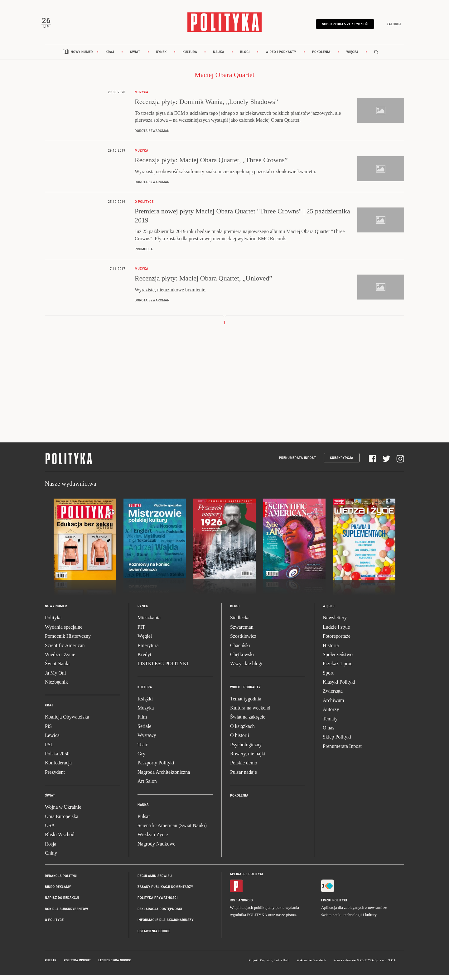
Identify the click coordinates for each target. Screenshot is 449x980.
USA (50, 830)
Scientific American (65, 650)
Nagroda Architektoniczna (164, 777)
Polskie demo (244, 768)
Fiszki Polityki (334, 905)
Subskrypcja (342, 463)
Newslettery (335, 623)
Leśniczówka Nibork (115, 965)
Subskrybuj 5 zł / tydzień (341, 26)
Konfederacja (58, 768)
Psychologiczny (246, 750)
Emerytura (148, 650)
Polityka (53, 623)
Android (246, 905)
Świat (135, 57)
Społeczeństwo (338, 659)
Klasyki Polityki (339, 687)
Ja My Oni (56, 678)
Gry (141, 759)
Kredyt (144, 659)
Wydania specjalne (64, 632)
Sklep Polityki (337, 742)
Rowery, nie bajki (248, 759)
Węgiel (145, 641)
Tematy (330, 724)
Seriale (144, 731)
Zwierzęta (333, 696)
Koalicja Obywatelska (67, 722)
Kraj (110, 57)
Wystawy (147, 741)
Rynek (162, 57)
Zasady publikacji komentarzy (165, 892)
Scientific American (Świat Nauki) (172, 830)
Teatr (143, 750)
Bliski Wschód (60, 840)
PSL (49, 750)
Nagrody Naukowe (156, 849)
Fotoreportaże (337, 641)
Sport (328, 678)
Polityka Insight (77, 965)
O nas (328, 733)
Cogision (266, 965)
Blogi (245, 57)
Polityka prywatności (158, 903)
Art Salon (147, 786)
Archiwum (333, 705)
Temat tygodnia (246, 704)
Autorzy (331, 715)
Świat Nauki (57, 669)
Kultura (190, 57)
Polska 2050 (57, 759)
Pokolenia (321, 57)
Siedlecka (240, 623)
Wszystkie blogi (246, 669)
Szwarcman (242, 632)
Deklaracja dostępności (160, 914)
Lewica (52, 741)
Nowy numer (82, 57)
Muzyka (146, 713)
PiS (48, 731)
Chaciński (240, 650)
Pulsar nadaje (244, 777)
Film (142, 722)
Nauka (219, 57)
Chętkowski (242, 659)
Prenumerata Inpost (298, 463)
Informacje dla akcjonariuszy (166, 925)
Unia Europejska (62, 821)
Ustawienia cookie (154, 936)
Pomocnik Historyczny (68, 641)
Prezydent (55, 777)
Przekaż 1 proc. (338, 669)
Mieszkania (149, 623)
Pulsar (144, 821)
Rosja (51, 849)
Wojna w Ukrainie (63, 812)
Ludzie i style (336, 632)
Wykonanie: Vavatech (311, 965)
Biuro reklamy (58, 892)
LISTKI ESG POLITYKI (163, 669)
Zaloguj (390, 26)
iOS (232, 905)
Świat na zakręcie (248, 722)
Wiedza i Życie (60, 659)
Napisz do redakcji (62, 903)
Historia (331, 650)
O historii (240, 741)
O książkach (242, 731)
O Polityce (54, 925)
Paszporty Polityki (156, 768)
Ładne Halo (282, 965)
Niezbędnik (56, 687)
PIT (141, 632)
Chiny (51, 858)
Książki (145, 704)
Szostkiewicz (243, 641)
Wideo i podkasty (281, 57)
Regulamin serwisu (155, 881)
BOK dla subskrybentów (66, 914)
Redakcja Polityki (61, 881)
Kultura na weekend (250, 713)
